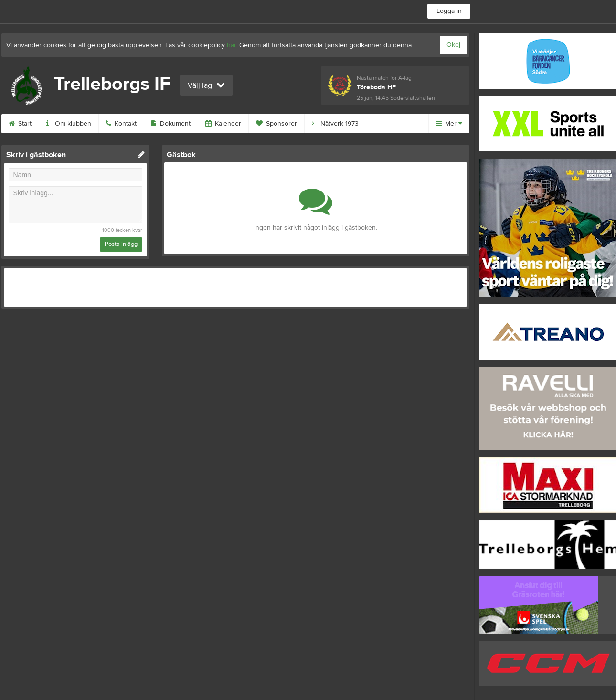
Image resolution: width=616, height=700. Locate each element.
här (231, 45)
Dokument (171, 124)
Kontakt (121, 124)
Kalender (223, 124)
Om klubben (69, 124)
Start (20, 124)
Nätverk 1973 (335, 124)
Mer (449, 124)
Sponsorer (276, 124)
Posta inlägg (121, 244)
